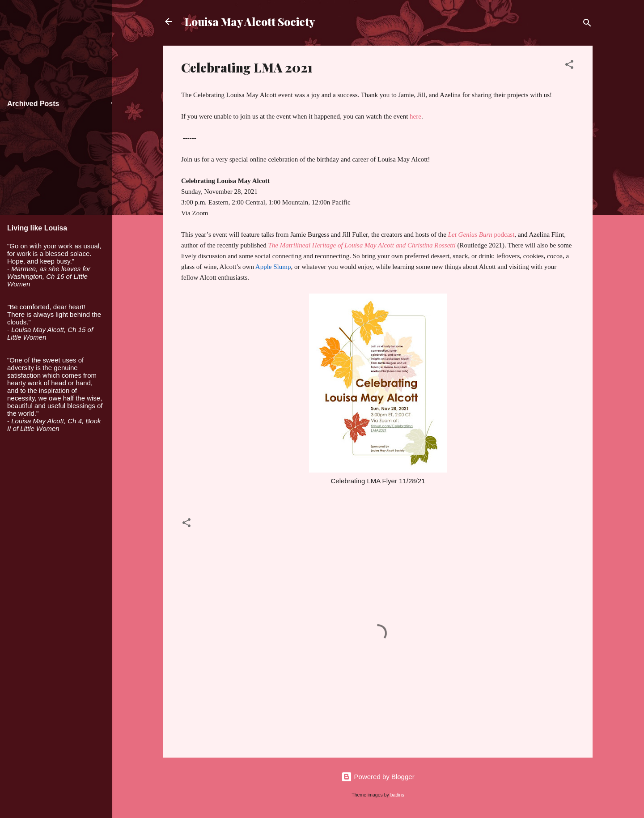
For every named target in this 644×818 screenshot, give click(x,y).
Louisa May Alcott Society (250, 21)
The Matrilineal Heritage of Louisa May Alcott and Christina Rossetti (362, 245)
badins (397, 795)
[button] (569, 66)
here (415, 116)
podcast (481, 234)
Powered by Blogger (378, 777)
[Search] (587, 24)
